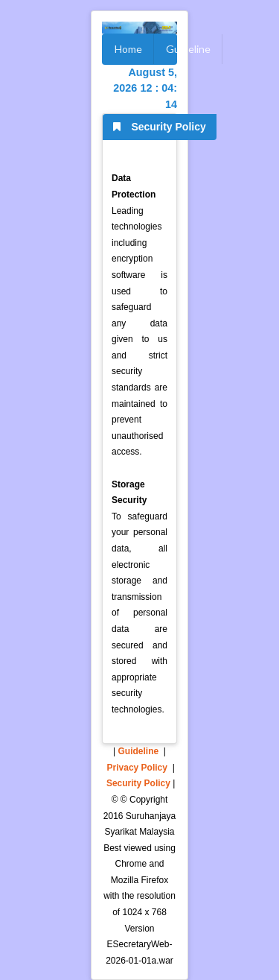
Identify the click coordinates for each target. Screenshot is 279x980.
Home (128, 49)
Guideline (188, 49)
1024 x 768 (144, 912)
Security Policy (138, 783)
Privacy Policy (137, 768)
